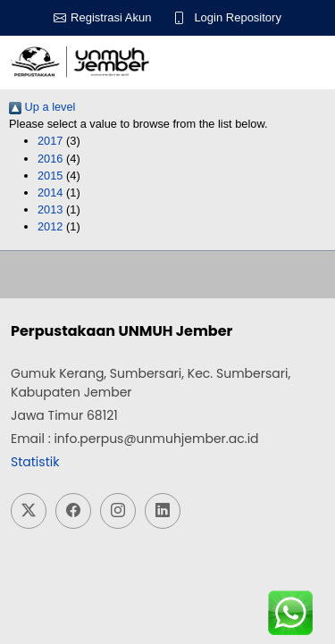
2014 (50, 192)
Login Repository (238, 17)
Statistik (35, 462)
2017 (50, 141)
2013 (50, 209)
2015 (50, 176)
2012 (50, 226)
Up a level (42, 107)
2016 (50, 159)
